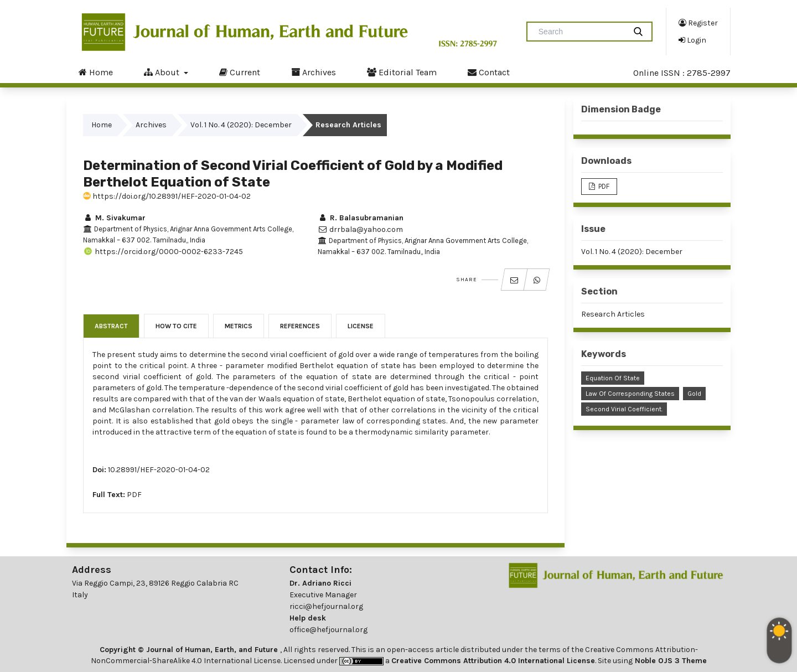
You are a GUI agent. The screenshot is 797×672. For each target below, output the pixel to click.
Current (240, 72)
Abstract (111, 326)
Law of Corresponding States (630, 394)
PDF (134, 495)
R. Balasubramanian (361, 218)
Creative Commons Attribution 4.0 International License (493, 661)
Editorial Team (402, 72)
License (361, 326)
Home (96, 72)
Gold (694, 394)
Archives (314, 72)
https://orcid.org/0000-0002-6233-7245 (163, 252)
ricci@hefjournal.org (326, 606)
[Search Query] (581, 32)
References (300, 326)
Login (692, 40)
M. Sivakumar (114, 218)
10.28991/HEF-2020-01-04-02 (159, 470)
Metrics (239, 326)
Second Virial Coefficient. (624, 409)
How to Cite (176, 326)
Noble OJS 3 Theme (670, 661)
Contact (489, 72)
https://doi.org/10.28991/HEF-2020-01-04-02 (167, 196)
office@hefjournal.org (328, 630)
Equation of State (613, 378)
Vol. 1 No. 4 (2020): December (241, 125)
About (163, 72)
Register (698, 23)
